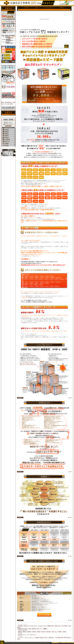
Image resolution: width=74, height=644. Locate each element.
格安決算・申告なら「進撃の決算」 (47, 638)
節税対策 (34, 632)
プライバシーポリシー (29, 638)
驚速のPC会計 (58, 626)
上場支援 (64, 632)
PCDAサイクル (33, 635)
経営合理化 (48, 632)
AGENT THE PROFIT (33, 626)
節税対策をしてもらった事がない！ (39, 608)
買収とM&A (54, 632)
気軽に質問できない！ (36, 597)
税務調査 (29, 632)
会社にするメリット (22, 635)
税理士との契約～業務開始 (30, 629)
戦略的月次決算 (51, 626)
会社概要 (37, 638)
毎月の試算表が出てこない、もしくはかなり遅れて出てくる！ (45, 603)
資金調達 (39, 632)
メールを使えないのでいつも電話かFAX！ (41, 600)
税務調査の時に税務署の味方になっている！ (41, 609)
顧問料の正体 (21, 629)
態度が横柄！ (34, 596)
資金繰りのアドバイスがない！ (38, 606)
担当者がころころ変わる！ (37, 611)
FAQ (28, 635)
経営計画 (43, 632)
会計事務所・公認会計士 (23, 626)
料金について (40, 629)
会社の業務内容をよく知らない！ (39, 599)
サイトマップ (21, 638)
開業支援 (24, 632)
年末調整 (60, 632)
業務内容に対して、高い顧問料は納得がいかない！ (42, 602)
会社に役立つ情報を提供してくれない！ (40, 605)
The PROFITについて (42, 626)
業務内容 (20, 632)
